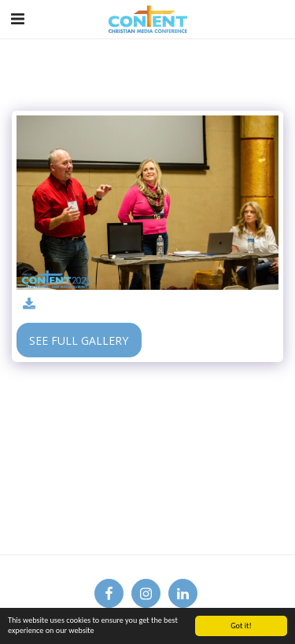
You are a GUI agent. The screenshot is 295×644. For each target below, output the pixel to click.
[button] (17, 18)
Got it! (241, 626)
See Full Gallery (79, 340)
